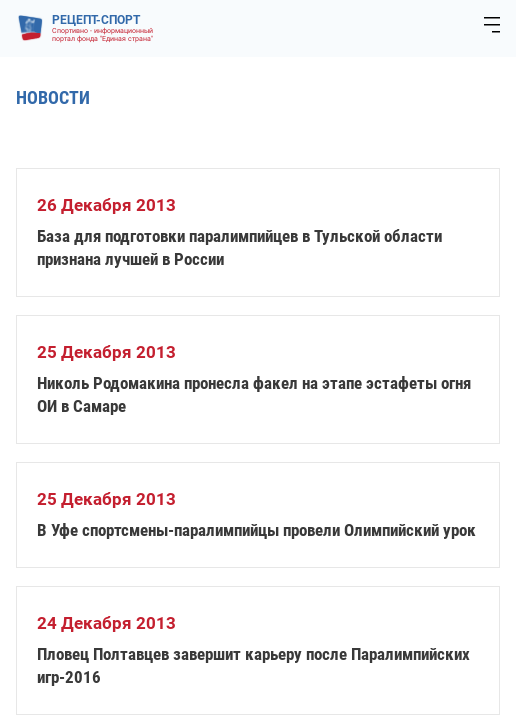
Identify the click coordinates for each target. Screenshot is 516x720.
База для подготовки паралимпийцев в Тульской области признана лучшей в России (239, 247)
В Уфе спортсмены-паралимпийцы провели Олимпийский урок (256, 530)
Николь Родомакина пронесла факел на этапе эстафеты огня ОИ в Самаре (254, 394)
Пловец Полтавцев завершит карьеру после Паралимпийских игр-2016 (253, 665)
